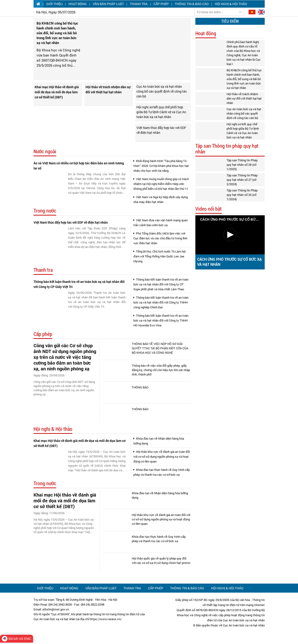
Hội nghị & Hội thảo (231, 4)
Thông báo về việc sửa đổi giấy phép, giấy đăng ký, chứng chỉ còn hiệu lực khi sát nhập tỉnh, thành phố (161, 370)
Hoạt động (78, 4)
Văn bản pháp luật (108, 4)
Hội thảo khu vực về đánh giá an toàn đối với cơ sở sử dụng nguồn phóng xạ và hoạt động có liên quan (162, 456)
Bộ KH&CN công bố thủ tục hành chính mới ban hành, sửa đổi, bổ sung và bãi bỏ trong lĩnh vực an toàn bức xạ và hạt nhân (244, 79)
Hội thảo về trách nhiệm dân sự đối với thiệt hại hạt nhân (108, 89)
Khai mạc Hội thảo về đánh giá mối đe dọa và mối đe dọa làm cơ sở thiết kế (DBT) (57, 92)
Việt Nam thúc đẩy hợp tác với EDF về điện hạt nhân (161, 130)
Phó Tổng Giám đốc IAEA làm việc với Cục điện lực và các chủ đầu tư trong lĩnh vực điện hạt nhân (160, 238)
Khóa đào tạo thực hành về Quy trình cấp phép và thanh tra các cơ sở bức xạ (162, 472)
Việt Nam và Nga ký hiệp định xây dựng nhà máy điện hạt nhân (161, 199)
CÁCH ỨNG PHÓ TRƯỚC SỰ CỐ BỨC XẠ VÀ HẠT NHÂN (229, 262)
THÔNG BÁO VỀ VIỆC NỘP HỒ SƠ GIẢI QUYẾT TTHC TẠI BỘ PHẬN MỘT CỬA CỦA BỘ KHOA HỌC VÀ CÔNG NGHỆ (160, 348)
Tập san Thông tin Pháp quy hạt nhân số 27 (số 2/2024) (242, 180)
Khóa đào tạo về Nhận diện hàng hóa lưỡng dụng (159, 441)
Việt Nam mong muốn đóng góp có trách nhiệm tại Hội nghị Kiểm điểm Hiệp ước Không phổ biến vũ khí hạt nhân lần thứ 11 (161, 184)
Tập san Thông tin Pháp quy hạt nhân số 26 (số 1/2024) (242, 195)
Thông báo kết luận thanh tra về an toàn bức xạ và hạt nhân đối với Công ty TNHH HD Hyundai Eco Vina (161, 320)
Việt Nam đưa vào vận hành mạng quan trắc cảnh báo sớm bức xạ (161, 223)
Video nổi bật (209, 209)
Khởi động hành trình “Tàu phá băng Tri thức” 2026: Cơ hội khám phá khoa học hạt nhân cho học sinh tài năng (161, 166)
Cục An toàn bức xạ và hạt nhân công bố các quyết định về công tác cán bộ (162, 91)
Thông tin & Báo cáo (192, 4)
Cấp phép (161, 4)
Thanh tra (139, 4)
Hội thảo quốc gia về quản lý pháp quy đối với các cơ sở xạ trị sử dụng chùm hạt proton (161, 561)
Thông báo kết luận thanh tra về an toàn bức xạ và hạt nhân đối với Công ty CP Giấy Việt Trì (79, 284)
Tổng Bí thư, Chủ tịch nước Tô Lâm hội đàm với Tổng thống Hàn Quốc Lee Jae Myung (160, 256)
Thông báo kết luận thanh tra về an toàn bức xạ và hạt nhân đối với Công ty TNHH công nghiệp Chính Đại (161, 302)
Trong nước (45, 211)
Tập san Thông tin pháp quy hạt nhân (227, 149)
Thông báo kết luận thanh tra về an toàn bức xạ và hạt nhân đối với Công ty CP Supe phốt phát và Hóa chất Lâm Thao (161, 284)
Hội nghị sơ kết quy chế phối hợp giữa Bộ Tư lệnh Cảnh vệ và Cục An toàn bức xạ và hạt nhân (161, 112)
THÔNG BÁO (140, 387)
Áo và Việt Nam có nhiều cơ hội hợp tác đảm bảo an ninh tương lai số (79, 166)
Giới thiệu (54, 4)
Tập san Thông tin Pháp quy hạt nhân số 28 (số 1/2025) (242, 165)
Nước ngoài (45, 152)
